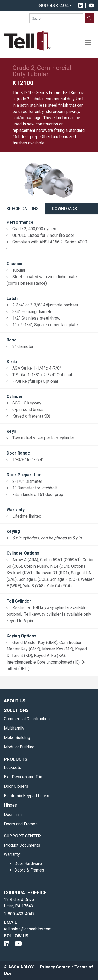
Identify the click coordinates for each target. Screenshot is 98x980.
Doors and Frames (21, 824)
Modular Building (19, 747)
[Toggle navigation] (88, 43)
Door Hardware (28, 864)
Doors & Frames (29, 870)
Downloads (64, 209)
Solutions (16, 710)
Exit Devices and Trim (24, 777)
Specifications (23, 209)
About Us (15, 701)
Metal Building (17, 738)
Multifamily (14, 728)
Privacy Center (55, 967)
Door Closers (16, 786)
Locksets (13, 767)
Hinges (10, 805)
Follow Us (16, 936)
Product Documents (22, 845)
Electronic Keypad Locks (27, 796)
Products (16, 759)
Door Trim (13, 815)
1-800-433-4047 (53, 6)
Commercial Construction (27, 719)
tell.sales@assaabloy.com (28, 929)
